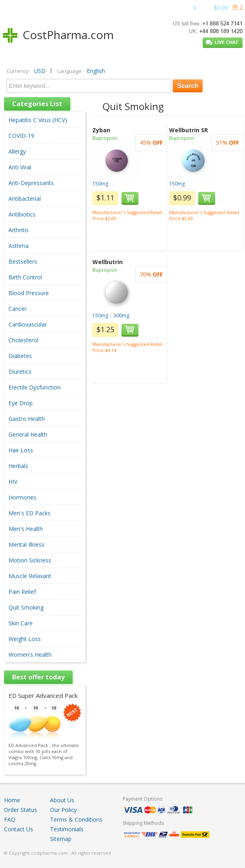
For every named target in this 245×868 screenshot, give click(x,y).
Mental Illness (26, 544)
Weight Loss (25, 639)
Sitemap (61, 839)
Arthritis (19, 230)
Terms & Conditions (76, 819)
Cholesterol (23, 340)
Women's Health (30, 655)
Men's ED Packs (29, 513)
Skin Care (21, 623)
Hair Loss (21, 450)
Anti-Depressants (31, 183)
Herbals (18, 466)
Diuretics (20, 372)
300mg (121, 315)
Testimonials (67, 829)
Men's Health (26, 529)
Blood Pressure (29, 293)
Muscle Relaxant (30, 576)
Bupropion (105, 138)
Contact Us (19, 829)
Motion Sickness (30, 560)
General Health (28, 434)
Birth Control (25, 277)
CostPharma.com (68, 35)
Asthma (19, 246)
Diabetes (20, 356)
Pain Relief (22, 592)
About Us (62, 800)
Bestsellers (23, 261)
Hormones (22, 497)
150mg (100, 184)
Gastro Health (27, 419)
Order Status (21, 810)
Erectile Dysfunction (35, 387)
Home (12, 800)
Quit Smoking (26, 607)
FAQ (10, 819)
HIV (13, 482)
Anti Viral (20, 167)
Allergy (17, 151)
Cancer (18, 309)
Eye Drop (21, 403)
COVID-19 (21, 136)
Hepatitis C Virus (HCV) (38, 120)
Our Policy (63, 810)
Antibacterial (25, 199)
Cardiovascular (28, 324)
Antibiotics (22, 214)
